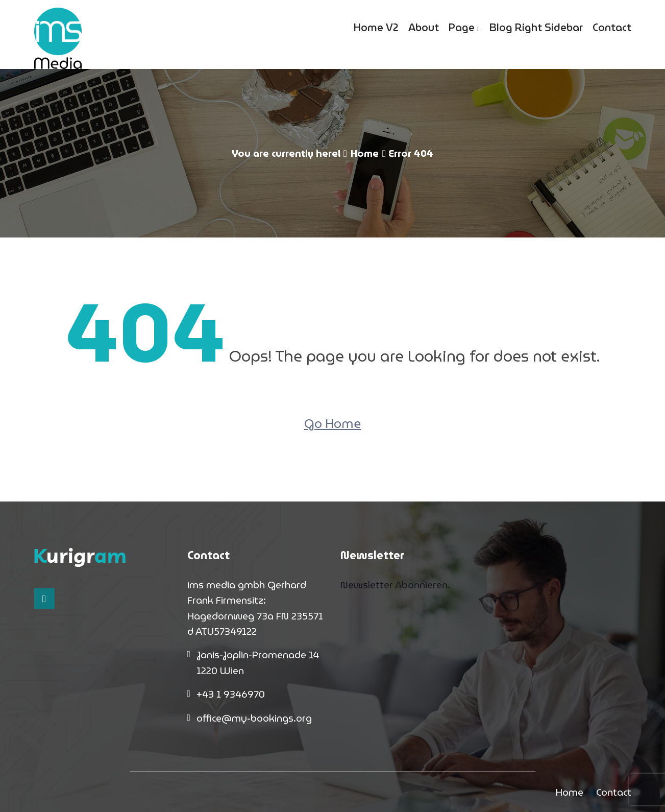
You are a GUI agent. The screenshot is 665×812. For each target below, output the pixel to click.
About (424, 28)
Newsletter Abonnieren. (395, 585)
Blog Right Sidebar (536, 28)
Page (462, 28)
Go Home (332, 424)
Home (365, 153)
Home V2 (376, 28)
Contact (612, 28)
